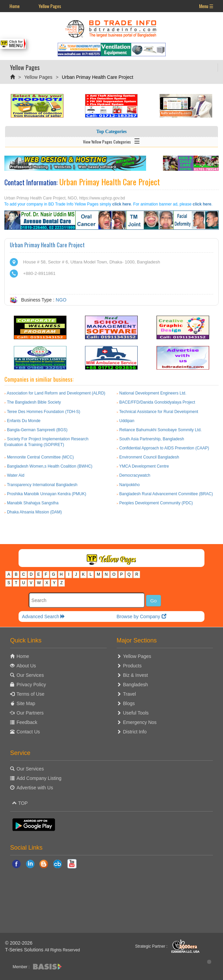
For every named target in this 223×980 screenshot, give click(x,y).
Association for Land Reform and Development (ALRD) (56, 393)
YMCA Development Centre (144, 466)
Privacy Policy (31, 685)
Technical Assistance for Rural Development (159, 412)
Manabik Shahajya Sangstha (33, 503)
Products (132, 666)
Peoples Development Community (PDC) (156, 503)
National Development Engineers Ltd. (153, 393)
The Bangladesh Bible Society (34, 402)
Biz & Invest (136, 675)
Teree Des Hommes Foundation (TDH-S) (43, 412)
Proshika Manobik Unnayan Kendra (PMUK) (47, 494)
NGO (61, 300)
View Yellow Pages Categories (111, 140)
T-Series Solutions (25, 950)
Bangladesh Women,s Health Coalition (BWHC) (50, 466)
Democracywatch (135, 475)
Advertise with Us (35, 788)
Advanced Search (44, 617)
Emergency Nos (140, 722)
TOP (20, 803)
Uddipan (127, 421)
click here (122, 204)
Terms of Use (30, 694)
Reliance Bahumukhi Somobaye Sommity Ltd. (161, 430)
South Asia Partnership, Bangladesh (152, 439)
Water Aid (16, 475)
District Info (135, 732)
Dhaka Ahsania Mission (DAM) (35, 512)
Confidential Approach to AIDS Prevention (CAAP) (164, 448)
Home (15, 6)
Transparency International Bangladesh (42, 485)
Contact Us (28, 732)
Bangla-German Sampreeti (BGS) (37, 430)
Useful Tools (136, 713)
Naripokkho (130, 485)
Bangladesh (136, 685)
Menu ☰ (206, 6)
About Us (26, 666)
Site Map (26, 703)
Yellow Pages (50, 6)
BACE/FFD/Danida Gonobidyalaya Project (157, 402)
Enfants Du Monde (24, 421)
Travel (130, 694)
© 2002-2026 (19, 943)
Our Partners (30, 713)
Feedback (27, 722)
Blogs (129, 703)
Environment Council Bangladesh (149, 457)
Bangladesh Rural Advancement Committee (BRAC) (166, 494)
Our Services (30, 675)
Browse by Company (141, 617)
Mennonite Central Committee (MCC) (40, 457)
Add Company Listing (39, 778)
